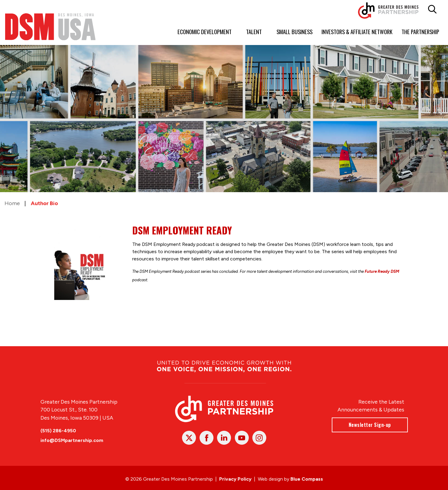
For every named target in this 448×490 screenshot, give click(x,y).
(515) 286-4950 (58, 431)
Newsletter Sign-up (370, 425)
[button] (432, 9)
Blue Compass (307, 479)
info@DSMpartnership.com (72, 440)
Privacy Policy (235, 479)
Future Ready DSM (382, 271)
